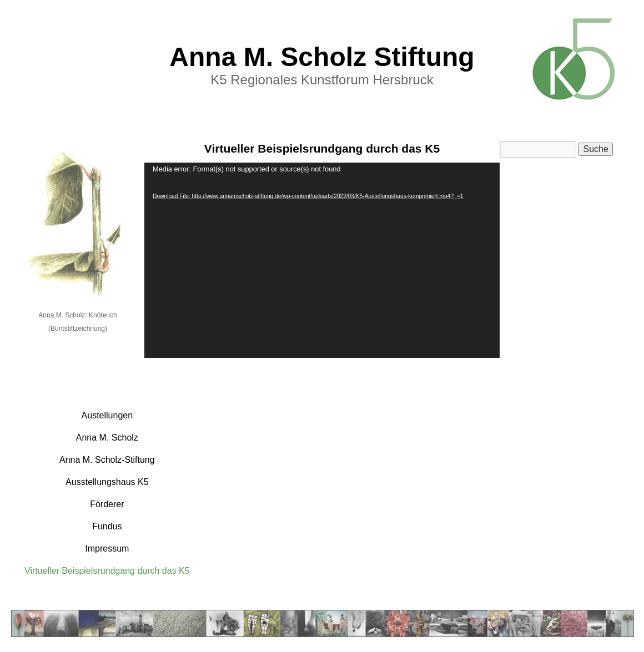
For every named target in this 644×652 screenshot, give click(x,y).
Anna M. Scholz (107, 438)
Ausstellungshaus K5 (107, 482)
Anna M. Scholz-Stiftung (107, 460)
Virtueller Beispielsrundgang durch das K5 (107, 571)
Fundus (107, 526)
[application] (322, 260)
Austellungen (107, 415)
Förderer (107, 504)
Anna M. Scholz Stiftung (322, 57)
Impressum (107, 549)
